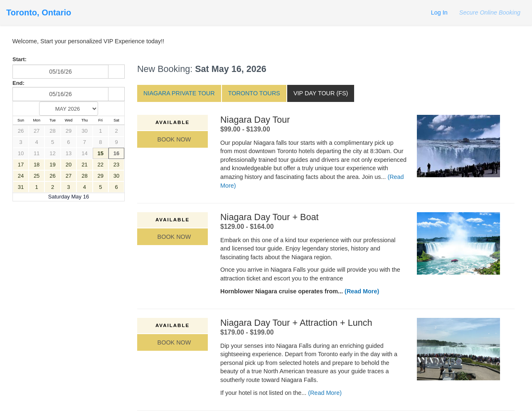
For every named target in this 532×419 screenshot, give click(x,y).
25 (37, 176)
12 (52, 153)
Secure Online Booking (489, 12)
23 (116, 165)
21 (84, 165)
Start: (20, 59)
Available (172, 122)
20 (69, 165)
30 (84, 131)
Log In (439, 12)
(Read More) (362, 291)
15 (101, 153)
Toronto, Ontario (39, 12)
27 (37, 131)
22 (101, 165)
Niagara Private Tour (179, 93)
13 (69, 153)
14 (84, 153)
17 (21, 165)
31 (21, 187)
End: (18, 83)
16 (116, 153)
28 (52, 131)
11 (37, 153)
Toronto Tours (254, 93)
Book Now (173, 139)
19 (52, 165)
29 (69, 131)
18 (37, 165)
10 (21, 153)
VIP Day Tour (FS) (321, 93)
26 (21, 131)
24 (21, 176)
